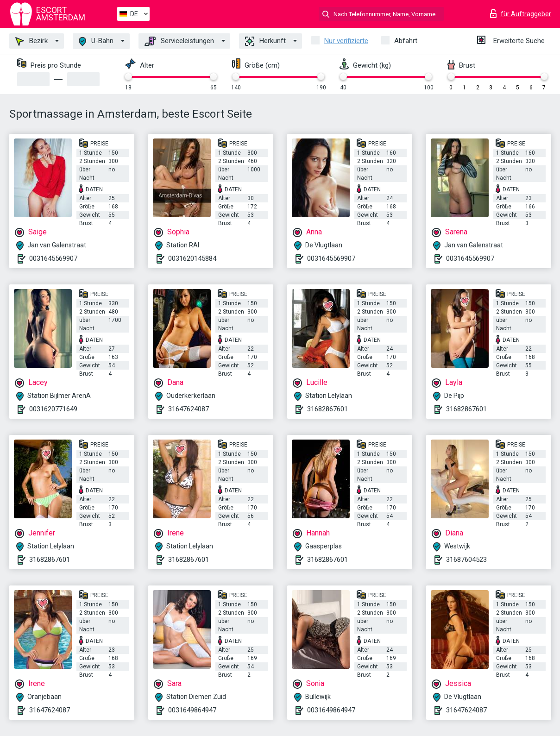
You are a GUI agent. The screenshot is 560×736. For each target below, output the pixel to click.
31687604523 (466, 560)
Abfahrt (406, 41)
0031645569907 (53, 258)
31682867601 (327, 409)
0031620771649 (53, 409)
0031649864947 (192, 710)
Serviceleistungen (179, 41)
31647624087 (189, 409)
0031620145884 (192, 258)
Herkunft (265, 41)
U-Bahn (96, 41)
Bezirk (31, 41)
